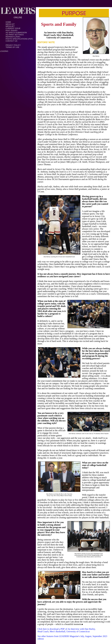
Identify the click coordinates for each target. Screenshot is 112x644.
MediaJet (10, 26)
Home (8, 22)
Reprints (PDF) (13, 37)
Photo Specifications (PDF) (19, 39)
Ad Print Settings (15, 35)
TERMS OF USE (12, 47)
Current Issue (13, 28)
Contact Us (11, 41)
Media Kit (10, 24)
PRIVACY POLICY (13, 45)
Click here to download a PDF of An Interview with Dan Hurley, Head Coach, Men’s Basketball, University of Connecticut (66, 630)
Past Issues (11, 30)
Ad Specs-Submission (16, 33)
